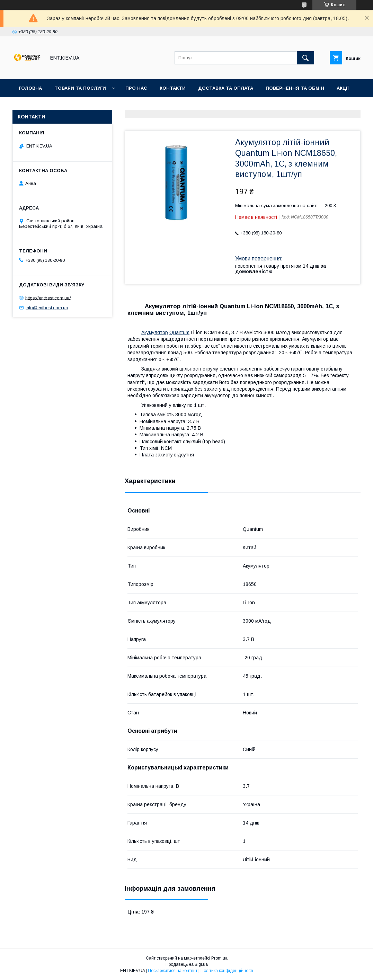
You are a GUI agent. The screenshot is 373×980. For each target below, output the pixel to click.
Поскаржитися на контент (173, 971)
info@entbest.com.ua (47, 308)
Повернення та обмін (295, 88)
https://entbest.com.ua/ (48, 298)
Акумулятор (155, 332)
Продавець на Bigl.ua (187, 964)
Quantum (179, 332)
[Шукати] (305, 58)
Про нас (136, 88)
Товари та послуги (80, 88)
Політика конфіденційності (227, 971)
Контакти (173, 88)
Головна (30, 88)
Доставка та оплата (226, 88)
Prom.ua (219, 958)
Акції (343, 88)
